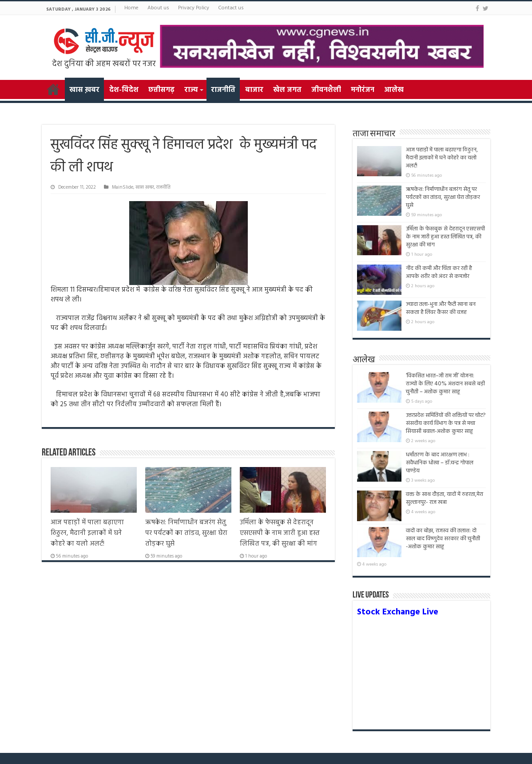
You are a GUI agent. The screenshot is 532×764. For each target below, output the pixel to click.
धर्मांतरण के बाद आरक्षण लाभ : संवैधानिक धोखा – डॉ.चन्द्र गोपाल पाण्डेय (440, 463)
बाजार (254, 90)
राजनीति (223, 90)
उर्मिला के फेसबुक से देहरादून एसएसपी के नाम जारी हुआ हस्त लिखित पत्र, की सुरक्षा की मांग (280, 533)
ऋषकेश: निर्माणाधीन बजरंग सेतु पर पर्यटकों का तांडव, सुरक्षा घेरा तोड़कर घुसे (186, 533)
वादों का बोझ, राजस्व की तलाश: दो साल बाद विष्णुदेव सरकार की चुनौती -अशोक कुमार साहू (443, 543)
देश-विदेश (124, 90)
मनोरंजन (363, 90)
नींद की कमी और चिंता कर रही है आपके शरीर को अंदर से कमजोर (439, 272)
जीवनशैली (326, 90)
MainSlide (123, 187)
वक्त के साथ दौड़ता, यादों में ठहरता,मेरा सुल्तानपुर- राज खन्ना (445, 498)
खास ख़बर (84, 90)
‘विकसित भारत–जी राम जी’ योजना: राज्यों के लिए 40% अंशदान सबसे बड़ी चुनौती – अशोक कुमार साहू (445, 384)
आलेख (394, 90)
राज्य (191, 90)
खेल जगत (287, 90)
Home (131, 8)
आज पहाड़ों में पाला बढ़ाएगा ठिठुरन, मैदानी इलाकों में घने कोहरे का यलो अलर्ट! (87, 533)
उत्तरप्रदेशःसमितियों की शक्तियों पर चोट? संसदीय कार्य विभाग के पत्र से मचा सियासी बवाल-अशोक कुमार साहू (446, 423)
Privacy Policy (194, 8)
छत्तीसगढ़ (161, 90)
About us (158, 8)
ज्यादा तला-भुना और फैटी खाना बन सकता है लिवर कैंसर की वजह (441, 308)
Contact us (231, 8)
